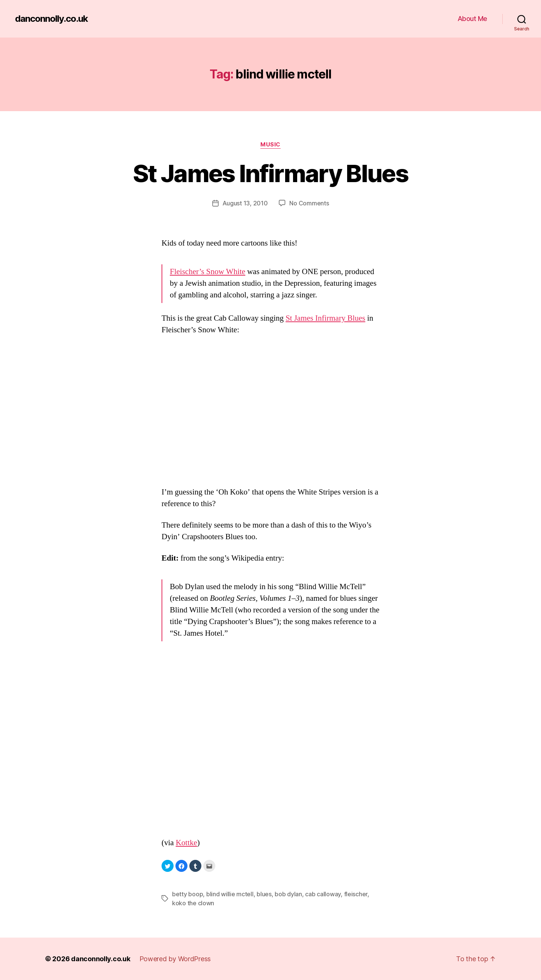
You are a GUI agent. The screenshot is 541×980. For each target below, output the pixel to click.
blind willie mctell (230, 894)
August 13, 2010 (245, 203)
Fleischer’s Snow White (208, 272)
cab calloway (323, 894)
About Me (472, 19)
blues (264, 894)
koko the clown (193, 903)
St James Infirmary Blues (270, 173)
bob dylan (288, 894)
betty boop (187, 894)
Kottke (187, 843)
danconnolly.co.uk (51, 19)
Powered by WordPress (175, 959)
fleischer (356, 894)
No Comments (309, 203)
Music (270, 145)
